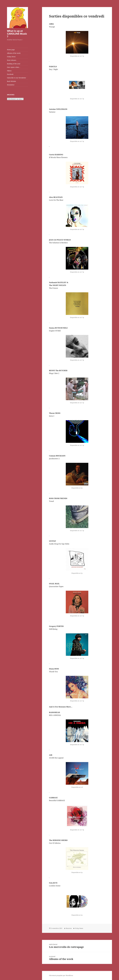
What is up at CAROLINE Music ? (17, 34)
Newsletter (11, 85)
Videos (9, 71)
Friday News (11, 57)
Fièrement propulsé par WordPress (61, 975)
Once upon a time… (14, 67)
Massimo (69, 928)
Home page (11, 50)
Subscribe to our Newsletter (17, 78)
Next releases (12, 60)
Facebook (10, 74)
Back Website (12, 81)
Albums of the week (14, 53)
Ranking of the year (14, 64)
